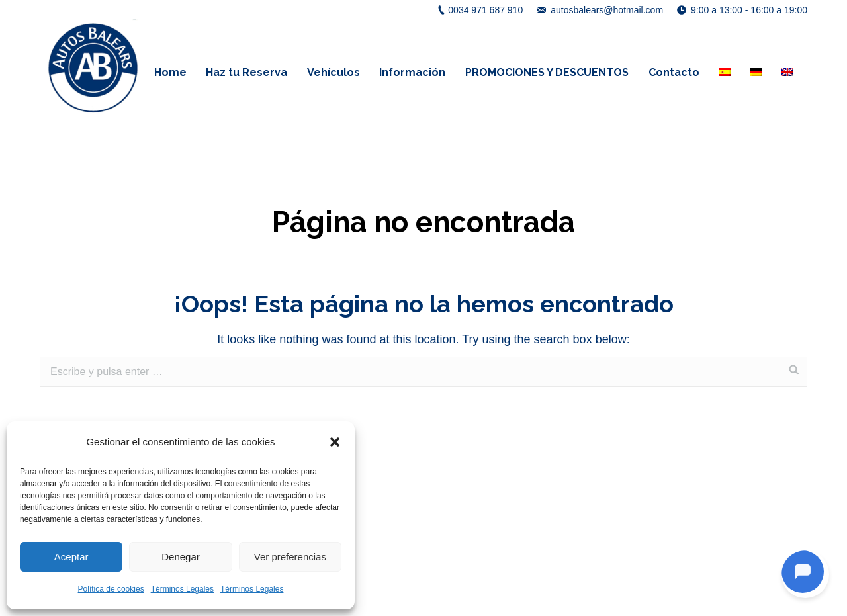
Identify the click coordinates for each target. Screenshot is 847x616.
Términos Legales (182, 589)
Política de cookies (111, 589)
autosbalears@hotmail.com (607, 10)
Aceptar (71, 557)
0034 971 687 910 (485, 10)
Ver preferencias (290, 557)
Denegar (181, 557)
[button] (335, 442)
